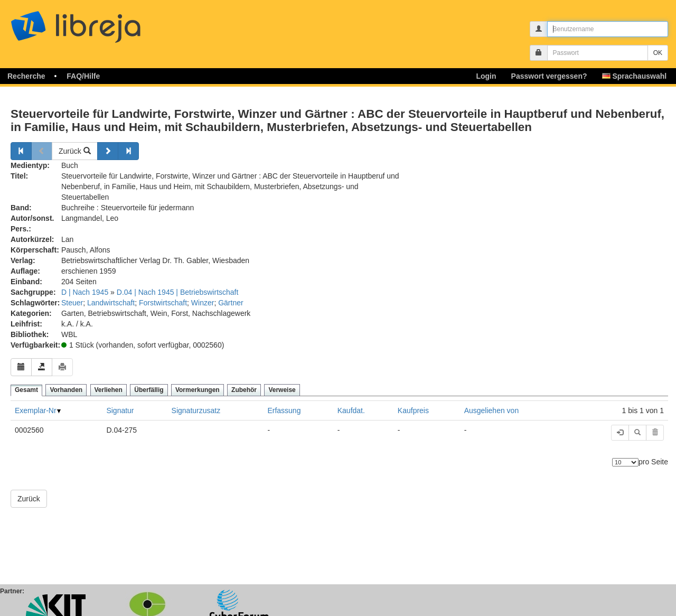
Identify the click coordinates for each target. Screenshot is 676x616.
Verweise (282, 390)
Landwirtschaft (111, 303)
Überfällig (149, 390)
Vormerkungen (198, 390)
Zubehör (244, 390)
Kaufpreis (413, 410)
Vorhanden (66, 390)
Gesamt (26, 390)
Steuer (72, 303)
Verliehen (109, 390)
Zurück (75, 151)
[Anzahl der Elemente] (625, 462)
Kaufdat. (351, 410)
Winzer (203, 303)
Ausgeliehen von (492, 410)
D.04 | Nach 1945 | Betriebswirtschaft (178, 292)
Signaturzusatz (196, 410)
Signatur (120, 410)
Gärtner (231, 303)
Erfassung (284, 410)
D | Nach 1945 (85, 292)
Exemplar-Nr (36, 410)
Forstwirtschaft (163, 303)
